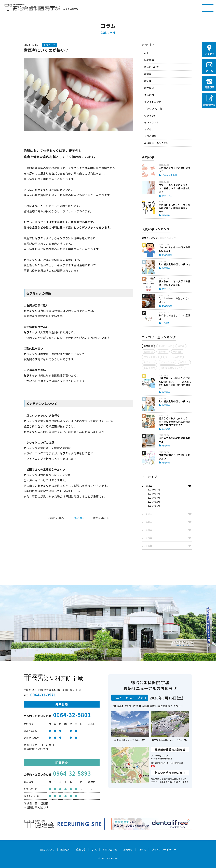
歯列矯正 (149, 81)
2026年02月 (154, 502)
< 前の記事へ (56, 518)
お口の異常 (150, 136)
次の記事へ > (101, 518)
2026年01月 (154, 506)
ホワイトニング (153, 102)
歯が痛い (149, 88)
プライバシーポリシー (164, 849)
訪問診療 (149, 60)
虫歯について (151, 67)
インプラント (151, 122)
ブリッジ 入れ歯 (153, 109)
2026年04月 (154, 494)
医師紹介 (65, 849)
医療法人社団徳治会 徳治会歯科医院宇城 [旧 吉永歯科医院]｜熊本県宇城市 (32, 8)
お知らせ (149, 129)
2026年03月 (154, 498)
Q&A (94, 849)
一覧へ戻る (78, 518)
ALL (146, 53)
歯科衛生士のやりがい (156, 143)
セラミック (150, 115)
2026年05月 (154, 490)
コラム (142, 849)
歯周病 (148, 74)
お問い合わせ (110, 849)
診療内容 (81, 849)
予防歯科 (149, 95)
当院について (47, 849)
